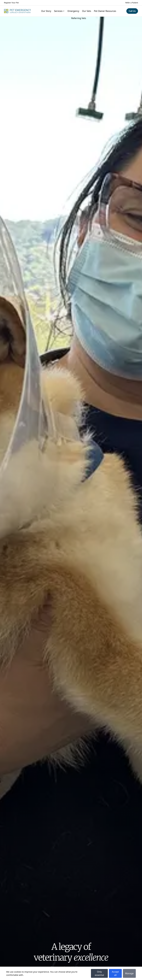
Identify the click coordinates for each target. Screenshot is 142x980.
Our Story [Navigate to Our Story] (46, 11)
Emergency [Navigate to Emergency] (73, 11)
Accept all (115, 973)
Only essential (99, 973)
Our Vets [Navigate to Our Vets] (87, 11)
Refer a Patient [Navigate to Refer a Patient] (132, 3)
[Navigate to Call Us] (132, 11)
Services (59, 11)
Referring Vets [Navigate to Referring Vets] (79, 18)
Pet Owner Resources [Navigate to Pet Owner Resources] (105, 11)
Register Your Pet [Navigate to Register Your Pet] (11, 3)
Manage (129, 973)
